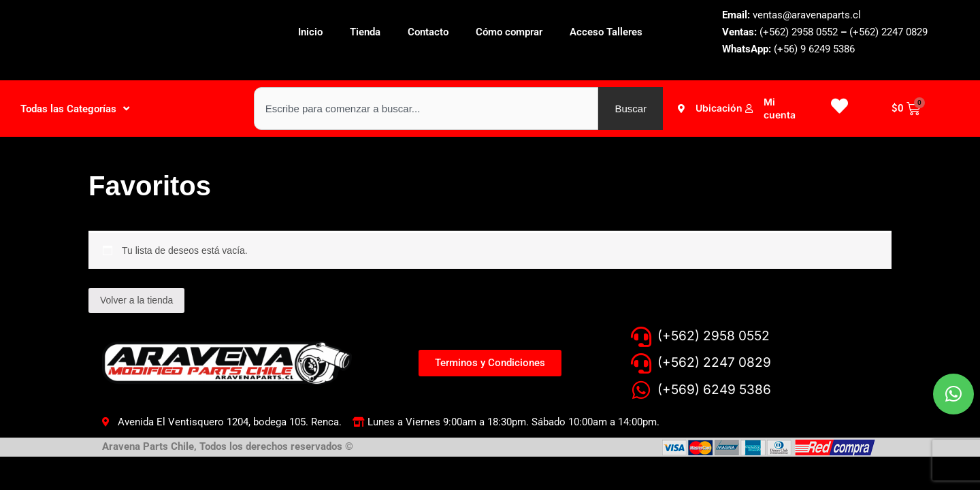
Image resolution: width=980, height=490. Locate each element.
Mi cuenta (780, 108)
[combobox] (426, 109)
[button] (955, 374)
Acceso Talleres (606, 32)
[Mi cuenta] (749, 109)
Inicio (310, 32)
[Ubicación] (681, 109)
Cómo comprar (509, 32)
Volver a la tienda (136, 300)
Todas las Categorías (75, 109)
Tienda (365, 32)
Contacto (428, 32)
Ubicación (719, 108)
